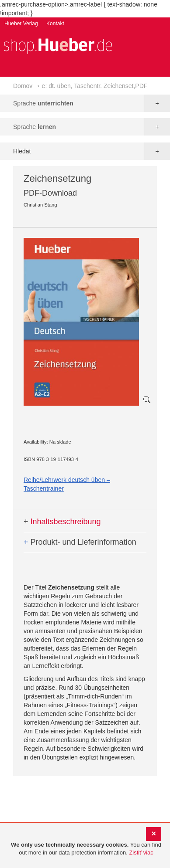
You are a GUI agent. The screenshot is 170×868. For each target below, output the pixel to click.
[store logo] (58, 45)
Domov (23, 86)
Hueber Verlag (21, 24)
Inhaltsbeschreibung (62, 522)
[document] (86, 849)
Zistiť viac (141, 853)
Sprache (43, 103)
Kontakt (55, 24)
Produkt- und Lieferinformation (80, 542)
